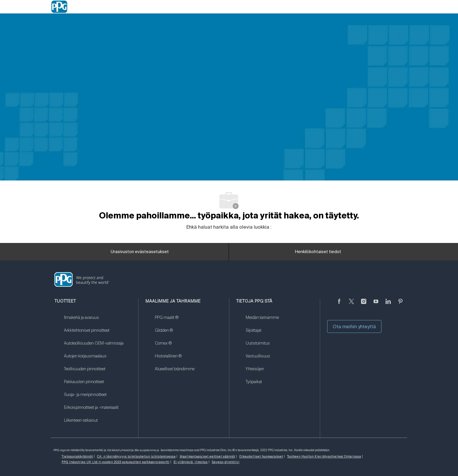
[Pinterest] (400, 305)
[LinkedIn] (388, 305)
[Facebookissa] (339, 305)
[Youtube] (376, 305)
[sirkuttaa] (351, 305)
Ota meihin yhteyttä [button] (354, 326)
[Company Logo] (59, 7)
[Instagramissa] (364, 305)
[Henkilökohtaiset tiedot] (318, 254)
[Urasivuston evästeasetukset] (140, 254)
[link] (97, 321)
